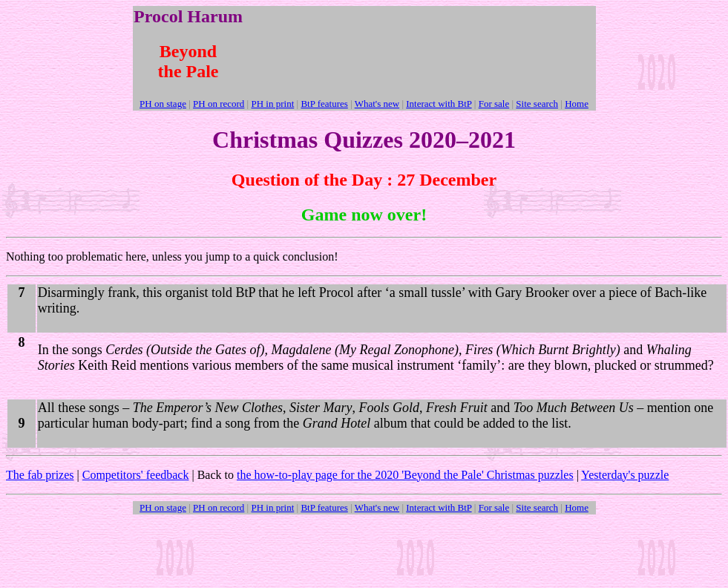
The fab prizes (40, 475)
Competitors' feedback (136, 475)
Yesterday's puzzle (625, 475)
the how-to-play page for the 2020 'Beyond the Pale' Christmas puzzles (405, 475)
